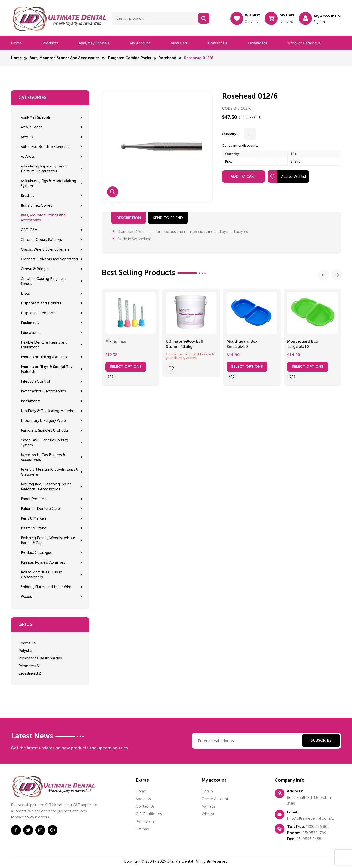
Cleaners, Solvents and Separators (49, 259)
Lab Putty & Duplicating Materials (48, 411)
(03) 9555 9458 (308, 839)
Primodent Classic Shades (40, 658)
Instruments (31, 401)
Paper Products (34, 499)
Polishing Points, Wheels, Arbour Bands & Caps (48, 540)
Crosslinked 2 (30, 673)
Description (129, 218)
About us (143, 799)
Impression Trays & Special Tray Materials (47, 369)
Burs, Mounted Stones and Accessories (65, 58)
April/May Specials (94, 43)
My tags (209, 806)
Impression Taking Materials (44, 357)
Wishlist (208, 814)
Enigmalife (27, 643)
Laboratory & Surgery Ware (43, 421)
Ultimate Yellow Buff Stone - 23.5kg (185, 344)
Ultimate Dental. (181, 861)
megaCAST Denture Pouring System (44, 443)
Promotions (146, 822)
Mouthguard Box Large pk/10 (303, 344)
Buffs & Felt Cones (36, 205)
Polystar (25, 651)
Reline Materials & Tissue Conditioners (41, 575)
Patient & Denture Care (40, 509)
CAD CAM (29, 230)
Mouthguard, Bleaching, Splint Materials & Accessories (46, 487)
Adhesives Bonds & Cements (45, 147)
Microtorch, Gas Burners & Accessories (43, 457)
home (141, 791)
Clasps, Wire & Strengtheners (45, 249)
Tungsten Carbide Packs (129, 58)
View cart (179, 43)
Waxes (26, 597)
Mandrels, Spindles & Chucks (45, 430)
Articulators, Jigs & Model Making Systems (48, 183)
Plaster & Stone (34, 528)
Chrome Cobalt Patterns (41, 240)
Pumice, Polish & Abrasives (43, 562)
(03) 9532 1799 (314, 833)
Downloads (258, 43)
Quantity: (230, 134)
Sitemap (142, 829)
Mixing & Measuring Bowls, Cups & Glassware (50, 472)
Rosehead (167, 58)
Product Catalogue (304, 43)
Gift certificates (149, 814)
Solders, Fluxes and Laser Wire (46, 587)
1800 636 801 (318, 827)
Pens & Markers (34, 518)
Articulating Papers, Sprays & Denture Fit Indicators (44, 169)
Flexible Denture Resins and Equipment (44, 345)
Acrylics (27, 137)
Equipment (30, 323)
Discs (25, 293)
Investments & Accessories (43, 391)
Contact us (218, 43)
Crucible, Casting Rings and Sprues (44, 281)
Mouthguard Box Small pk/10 (242, 344)
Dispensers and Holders (41, 303)
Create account (215, 799)
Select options (126, 367)
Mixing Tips (116, 341)
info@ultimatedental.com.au (311, 818)
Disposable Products (38, 313)
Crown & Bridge (34, 269)
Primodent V (29, 666)
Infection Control (35, 381)
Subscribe (321, 741)
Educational (31, 333)
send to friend (168, 218)
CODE (227, 108)
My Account (140, 43)
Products (50, 43)
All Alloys (28, 156)
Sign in (207, 791)
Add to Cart (244, 176)
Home (16, 43)
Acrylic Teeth (31, 127)
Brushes (27, 196)
